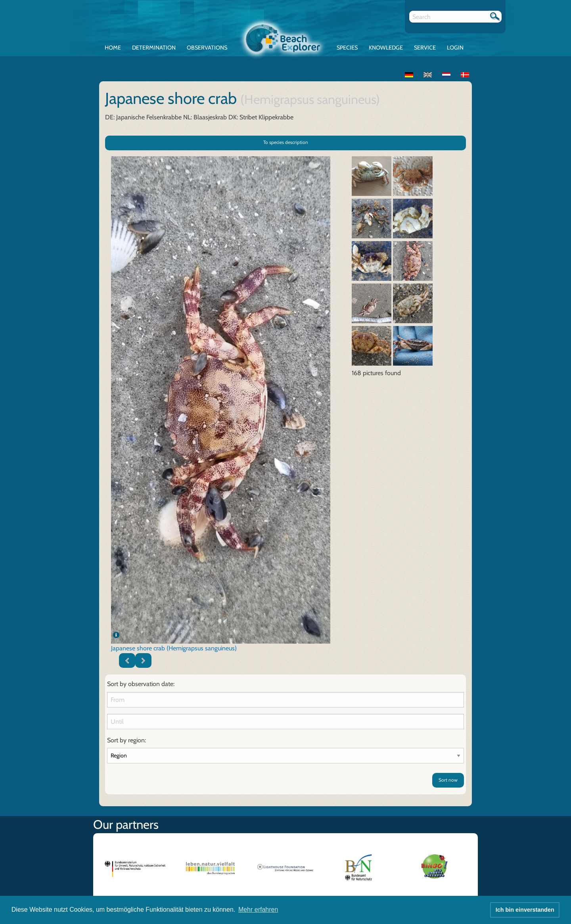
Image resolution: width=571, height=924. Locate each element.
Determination (154, 48)
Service (425, 48)
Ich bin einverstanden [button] (525, 910)
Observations (207, 48)
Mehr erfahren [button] (258, 910)
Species (347, 48)
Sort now (448, 780)
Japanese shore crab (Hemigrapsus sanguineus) (174, 648)
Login (455, 48)
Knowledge (386, 48)
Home (113, 48)
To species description (286, 142)
